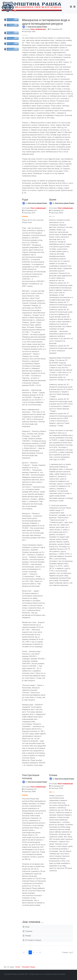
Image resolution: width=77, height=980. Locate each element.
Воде (27, 927)
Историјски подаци (33, 940)
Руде (25, 200)
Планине (29, 931)
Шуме (53, 200)
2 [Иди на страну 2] (34, 952)
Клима (53, 775)
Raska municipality (59, 974)
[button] (71, 7)
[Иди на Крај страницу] (40, 952)
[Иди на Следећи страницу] (37, 952)
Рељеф (28, 936)
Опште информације (38, 29)
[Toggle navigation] (74, 7)
